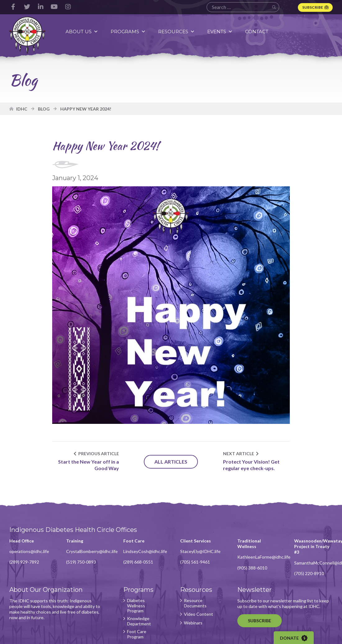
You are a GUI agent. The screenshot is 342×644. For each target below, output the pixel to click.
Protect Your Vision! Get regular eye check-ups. (251, 465)
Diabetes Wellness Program (136, 606)
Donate (294, 638)
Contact (257, 32)
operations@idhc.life (29, 551)
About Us (82, 32)
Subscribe (313, 7)
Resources (176, 32)
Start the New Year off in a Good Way (89, 465)
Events (220, 32)
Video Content (198, 614)
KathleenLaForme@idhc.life (264, 557)
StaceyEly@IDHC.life (200, 551)
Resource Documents (195, 603)
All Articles (171, 462)
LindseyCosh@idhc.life (145, 551)
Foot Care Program (137, 634)
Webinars (193, 623)
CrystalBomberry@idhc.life (92, 551)
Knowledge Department (139, 621)
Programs (128, 32)
